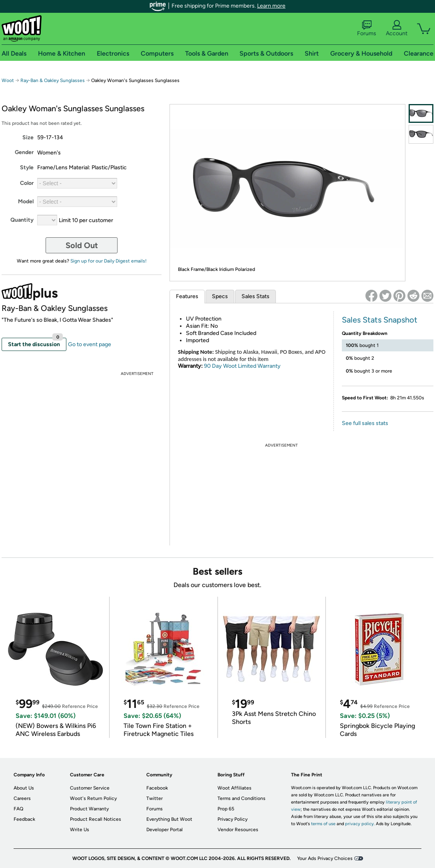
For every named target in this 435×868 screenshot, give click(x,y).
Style (27, 167)
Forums (367, 28)
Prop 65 (226, 809)
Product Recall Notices (96, 819)
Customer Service (90, 788)
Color (27, 183)
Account (397, 28)
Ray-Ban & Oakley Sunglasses (53, 80)
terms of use (323, 824)
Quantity (22, 220)
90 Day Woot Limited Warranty (242, 366)
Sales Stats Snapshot (380, 320)
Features (187, 296)
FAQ (18, 809)
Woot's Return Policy (93, 798)
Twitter (155, 798)
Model (26, 201)
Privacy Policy (232, 819)
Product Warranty (89, 809)
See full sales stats (365, 423)
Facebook (157, 788)
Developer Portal (165, 830)
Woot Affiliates (234, 788)
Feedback (24, 819)
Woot (8, 80)
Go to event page (90, 344)
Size (28, 137)
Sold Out (82, 245)
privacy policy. (360, 824)
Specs (220, 296)
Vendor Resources (238, 830)
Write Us (80, 830)
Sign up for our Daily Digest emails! (109, 261)
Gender (24, 152)
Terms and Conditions (241, 798)
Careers (22, 798)
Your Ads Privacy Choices (325, 858)
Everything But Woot (169, 819)
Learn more (271, 6)
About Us (24, 788)
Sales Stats (255, 296)
